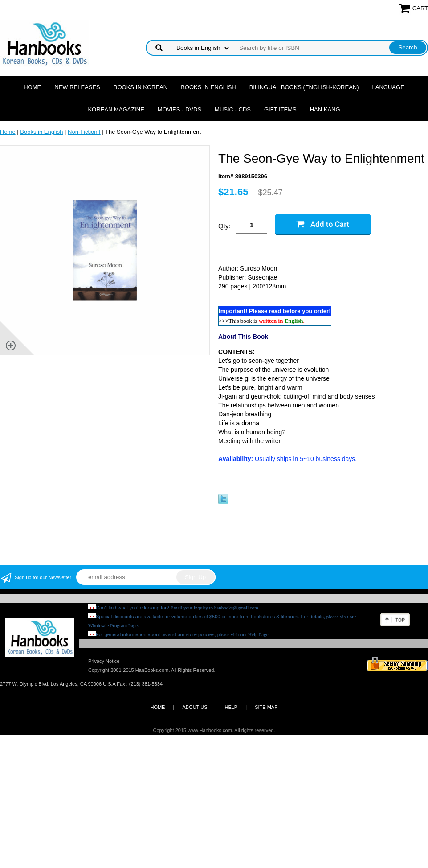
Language (388, 87)
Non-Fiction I (84, 132)
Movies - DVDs (179, 109)
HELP (231, 707)
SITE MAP (266, 707)
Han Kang (325, 109)
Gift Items (280, 109)
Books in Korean (141, 87)
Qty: (224, 226)
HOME (157, 707)
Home (32, 87)
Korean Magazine (116, 109)
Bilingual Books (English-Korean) (304, 87)
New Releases (77, 87)
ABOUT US (195, 707)
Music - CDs (233, 109)
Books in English (208, 87)
